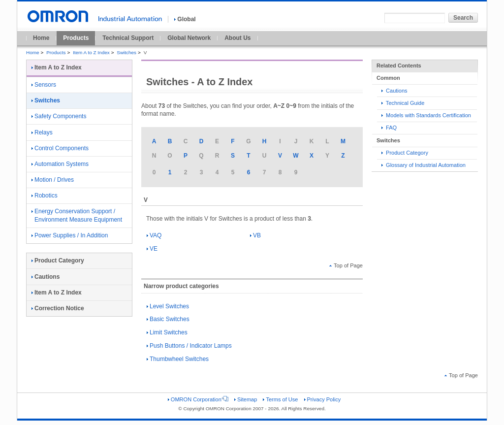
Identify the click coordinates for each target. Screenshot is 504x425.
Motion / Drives (53, 180)
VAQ (154, 235)
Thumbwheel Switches (178, 359)
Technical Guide (403, 103)
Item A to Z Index (91, 52)
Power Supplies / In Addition (70, 235)
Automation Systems (60, 164)
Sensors (44, 85)
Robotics (45, 196)
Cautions (394, 91)
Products (76, 38)
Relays (42, 132)
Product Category (405, 153)
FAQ (389, 128)
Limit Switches (167, 332)
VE (152, 249)
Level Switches (168, 306)
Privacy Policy (323, 399)
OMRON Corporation (198, 399)
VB (255, 235)
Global (185, 19)
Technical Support (128, 38)
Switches (126, 52)
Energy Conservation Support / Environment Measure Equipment (77, 215)
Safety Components (59, 116)
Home (41, 38)
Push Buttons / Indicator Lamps (189, 346)
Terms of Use (280, 399)
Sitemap (246, 399)
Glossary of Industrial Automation (424, 165)
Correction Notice (58, 308)
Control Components (60, 148)
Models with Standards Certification (426, 115)
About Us (237, 38)
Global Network (189, 38)
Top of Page (346, 265)
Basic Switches (168, 319)
